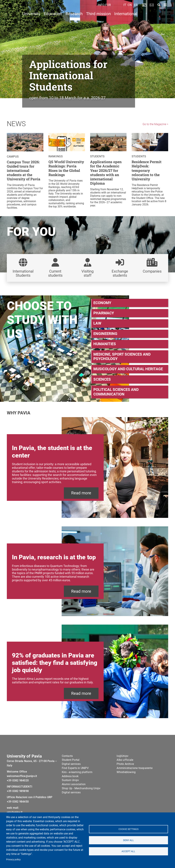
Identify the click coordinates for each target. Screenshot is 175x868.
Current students (55, 273)
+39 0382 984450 (18, 807)
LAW (97, 323)
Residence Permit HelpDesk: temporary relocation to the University (147, 171)
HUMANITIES (105, 344)
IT (125, 9)
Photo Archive (125, 769)
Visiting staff (87, 273)
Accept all (128, 851)
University (31, 21)
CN (130, 9)
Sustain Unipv (70, 785)
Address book (70, 781)
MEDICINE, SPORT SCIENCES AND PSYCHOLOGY (122, 357)
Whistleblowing (126, 777)
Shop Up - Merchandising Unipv (81, 793)
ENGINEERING (105, 334)
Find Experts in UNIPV (75, 773)
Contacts (67, 761)
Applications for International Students (68, 75)
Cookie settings (128, 829)
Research (74, 21)
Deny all (128, 840)
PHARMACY (104, 313)
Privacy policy (13, 859)
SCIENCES (102, 379)
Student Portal (71, 765)
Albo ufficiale (125, 765)
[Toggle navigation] (165, 9)
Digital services (71, 769)
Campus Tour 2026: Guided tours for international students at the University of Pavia (24, 171)
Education (53, 21)
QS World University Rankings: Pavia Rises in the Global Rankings (66, 168)
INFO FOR (105, 9)
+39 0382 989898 (18, 796)
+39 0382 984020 (18, 785)
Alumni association (74, 789)
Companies (152, 271)
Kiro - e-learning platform (77, 777)
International (126, 21)
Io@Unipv (123, 761)
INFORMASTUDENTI (20, 792)
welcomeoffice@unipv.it (22, 781)
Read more (81, 493)
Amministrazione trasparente (134, 773)
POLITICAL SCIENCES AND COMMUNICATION (116, 392)
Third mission (98, 21)
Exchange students (120, 273)
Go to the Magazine (154, 124)
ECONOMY (102, 303)
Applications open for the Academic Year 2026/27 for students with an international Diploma (106, 173)
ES (136, 9)
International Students (23, 273)
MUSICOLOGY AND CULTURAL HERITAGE (128, 369)
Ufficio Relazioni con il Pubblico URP (30, 802)
